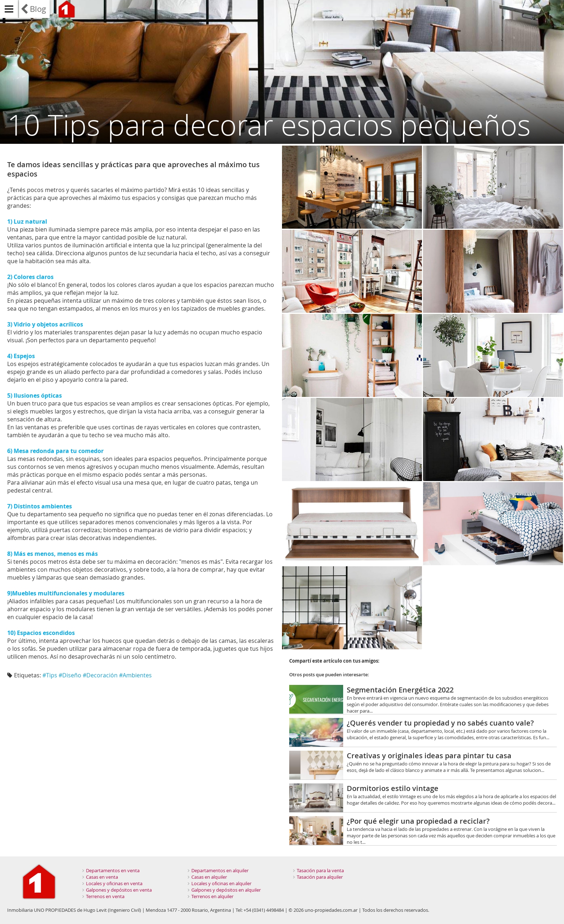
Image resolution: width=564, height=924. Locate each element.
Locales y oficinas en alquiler (221, 883)
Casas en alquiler (209, 877)
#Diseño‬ (70, 675)
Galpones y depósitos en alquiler (226, 890)
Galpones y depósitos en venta (119, 890)
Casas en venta (102, 877)
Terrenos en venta (105, 896)
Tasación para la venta (320, 870)
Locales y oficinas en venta (114, 883)
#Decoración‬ (100, 675)
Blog (38, 9)
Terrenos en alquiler (212, 896)
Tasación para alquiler (320, 877)
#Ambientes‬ (135, 675)
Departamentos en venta (113, 870)
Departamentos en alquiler (220, 870)
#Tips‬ (50, 675)
